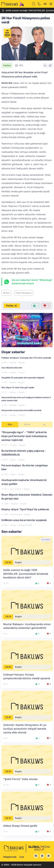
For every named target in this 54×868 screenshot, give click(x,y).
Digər (13, 460)
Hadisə (7, 65)
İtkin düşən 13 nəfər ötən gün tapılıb (18, 387)
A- (45, 65)
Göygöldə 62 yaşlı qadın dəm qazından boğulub (23, 378)
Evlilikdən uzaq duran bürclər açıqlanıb (24, 520)
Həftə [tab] (27, 424)
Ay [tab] (44, 424)
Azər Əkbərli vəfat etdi (12, 368)
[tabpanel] (27, 479)
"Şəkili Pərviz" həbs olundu (20, 779)
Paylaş (12, 306)
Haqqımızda (10, 857)
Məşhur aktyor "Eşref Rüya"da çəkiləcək (25, 509)
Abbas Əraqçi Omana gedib (20, 826)
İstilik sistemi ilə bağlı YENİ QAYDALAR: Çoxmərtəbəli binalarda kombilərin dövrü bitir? (26, 574)
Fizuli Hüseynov (24, 293)
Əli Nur (6, 293)
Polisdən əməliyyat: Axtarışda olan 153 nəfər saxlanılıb (26, 358)
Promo (13, 445)
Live (22, 857)
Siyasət (14, 504)
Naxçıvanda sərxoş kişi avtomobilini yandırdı (21, 410)
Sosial (13, 525)
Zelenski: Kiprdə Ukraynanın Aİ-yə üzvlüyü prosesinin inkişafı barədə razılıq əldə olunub (25, 729)
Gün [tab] (10, 424)
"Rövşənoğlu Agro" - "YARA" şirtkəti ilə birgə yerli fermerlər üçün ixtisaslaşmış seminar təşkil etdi (24, 436)
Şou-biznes (16, 489)
